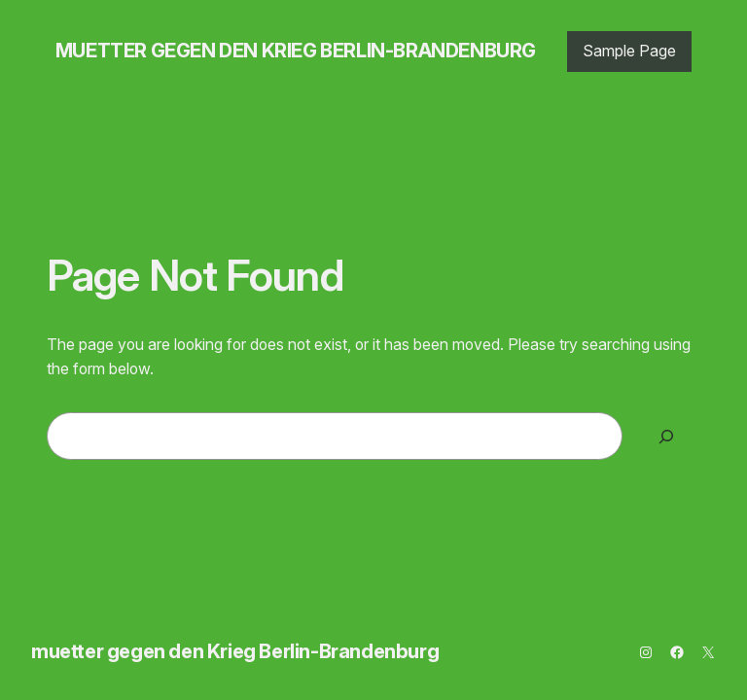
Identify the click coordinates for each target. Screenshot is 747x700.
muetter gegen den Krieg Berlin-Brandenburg (296, 51)
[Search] (666, 436)
